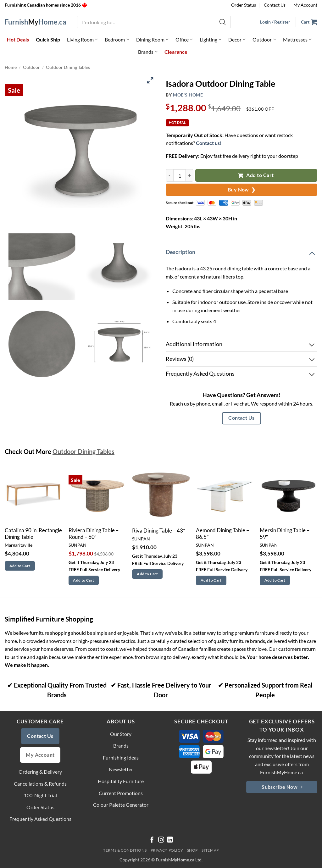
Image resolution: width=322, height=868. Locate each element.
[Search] (223, 22)
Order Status (244, 5)
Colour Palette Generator (121, 805)
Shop (192, 850)
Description (241, 253)
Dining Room (152, 40)
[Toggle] (312, 253)
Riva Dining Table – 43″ (158, 531)
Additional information (241, 345)
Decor (237, 40)
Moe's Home (188, 95)
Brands (148, 52)
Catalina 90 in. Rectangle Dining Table (33, 534)
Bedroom (117, 40)
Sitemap (210, 850)
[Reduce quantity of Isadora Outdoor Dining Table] (169, 175)
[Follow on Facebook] (152, 840)
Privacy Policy (167, 850)
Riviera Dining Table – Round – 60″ (94, 534)
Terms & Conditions (125, 850)
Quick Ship (48, 39)
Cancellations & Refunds (40, 784)
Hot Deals (18, 39)
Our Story (121, 734)
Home (11, 67)
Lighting (211, 40)
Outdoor (264, 40)
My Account (305, 5)
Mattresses (297, 40)
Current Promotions (121, 793)
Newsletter (121, 769)
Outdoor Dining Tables (68, 67)
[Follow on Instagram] (161, 840)
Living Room (82, 40)
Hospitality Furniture (121, 781)
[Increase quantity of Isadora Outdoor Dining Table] (190, 175)
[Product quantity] (180, 175)
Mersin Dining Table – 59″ (285, 534)
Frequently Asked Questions (241, 375)
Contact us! (209, 143)
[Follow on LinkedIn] (170, 840)
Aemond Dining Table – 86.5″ (222, 534)
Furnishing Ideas (121, 757)
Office (184, 40)
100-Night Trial (40, 795)
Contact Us (275, 5)
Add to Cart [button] (20, 566)
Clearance (176, 52)
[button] (309, 22)
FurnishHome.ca (36, 22)
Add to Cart (256, 175)
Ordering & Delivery (40, 772)
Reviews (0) (241, 360)
